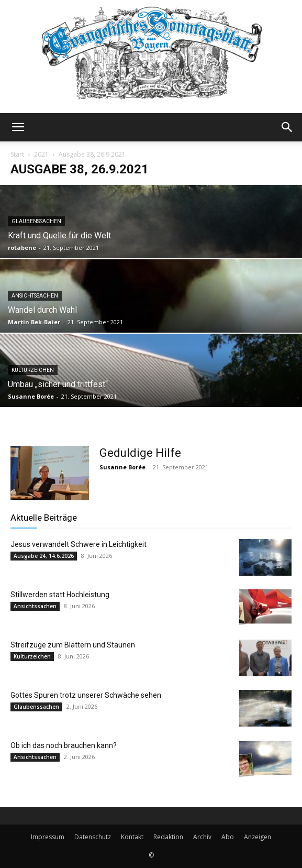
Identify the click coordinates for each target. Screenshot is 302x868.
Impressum (48, 837)
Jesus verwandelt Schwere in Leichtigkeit (79, 544)
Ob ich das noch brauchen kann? (64, 745)
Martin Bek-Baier (34, 322)
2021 (41, 154)
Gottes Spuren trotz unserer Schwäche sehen (86, 695)
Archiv (202, 837)
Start (17, 154)
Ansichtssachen (35, 296)
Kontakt (132, 837)
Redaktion (168, 837)
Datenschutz (93, 837)
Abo (228, 837)
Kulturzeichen (33, 370)
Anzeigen (258, 837)
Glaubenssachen (36, 221)
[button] (18, 127)
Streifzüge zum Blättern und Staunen (73, 645)
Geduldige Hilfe (140, 453)
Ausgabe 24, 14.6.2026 (44, 556)
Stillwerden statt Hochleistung (60, 595)
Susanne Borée (31, 396)
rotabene (22, 248)
